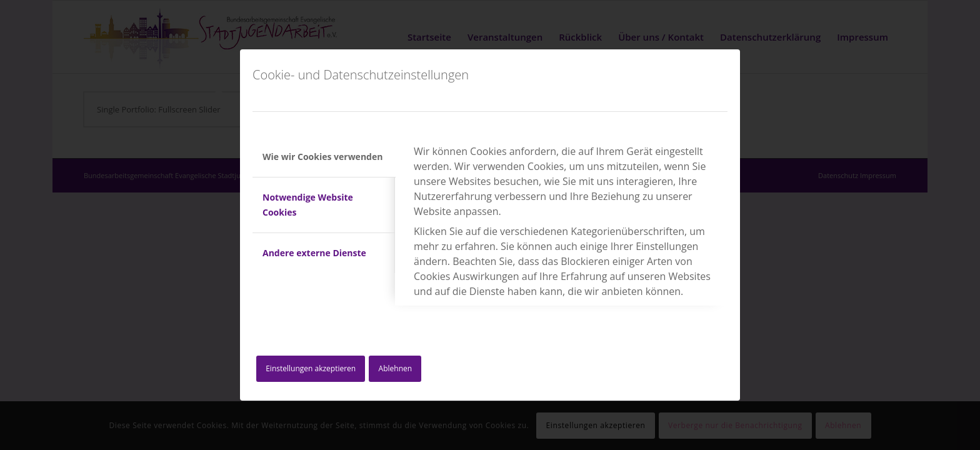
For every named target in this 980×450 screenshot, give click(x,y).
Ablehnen (396, 368)
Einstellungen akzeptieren (311, 368)
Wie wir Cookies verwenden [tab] (322, 157)
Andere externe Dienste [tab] (314, 253)
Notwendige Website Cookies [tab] (308, 205)
